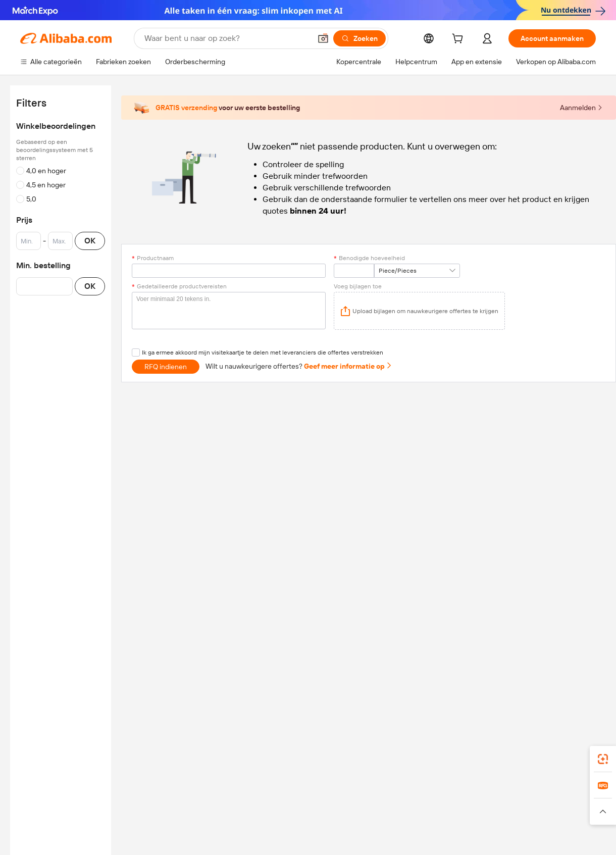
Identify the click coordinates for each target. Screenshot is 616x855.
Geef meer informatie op (348, 366)
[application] (419, 311)
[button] (323, 38)
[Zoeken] (360, 38)
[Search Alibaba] (227, 38)
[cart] (459, 40)
